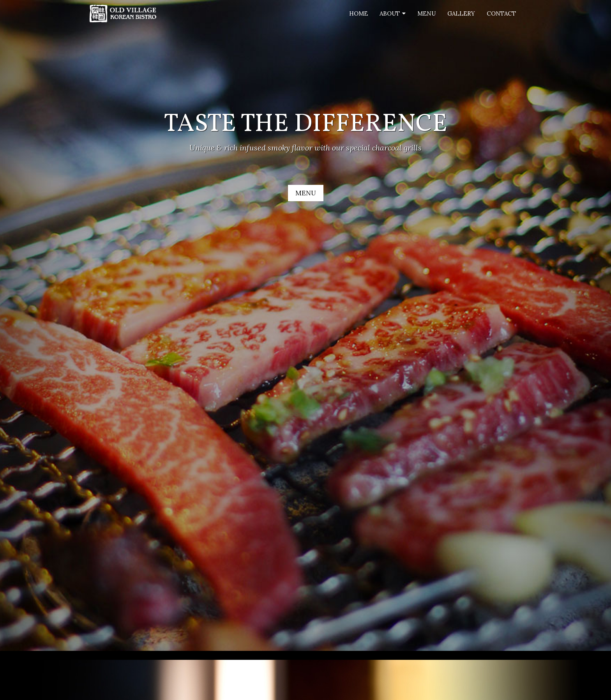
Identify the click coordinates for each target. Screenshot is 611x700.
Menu (426, 13)
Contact (501, 13)
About (390, 13)
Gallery (461, 13)
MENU (306, 193)
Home (358, 13)
